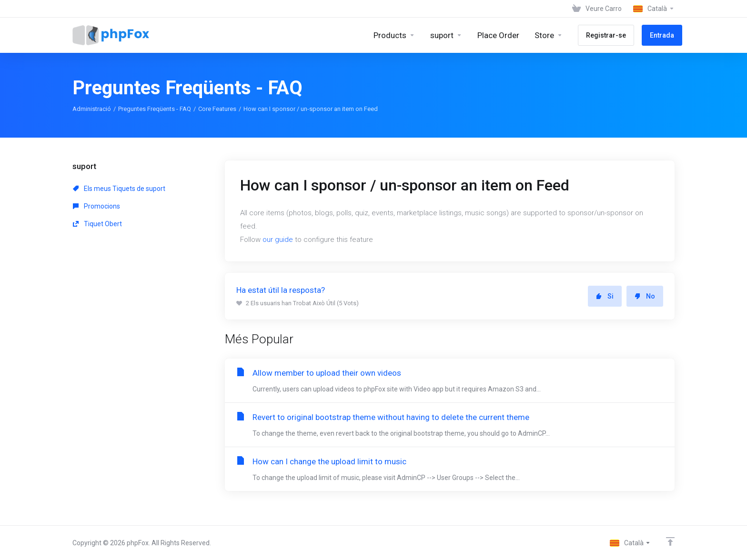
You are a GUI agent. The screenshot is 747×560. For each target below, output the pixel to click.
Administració (92, 109)
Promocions (96, 206)
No (645, 296)
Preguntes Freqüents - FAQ (155, 109)
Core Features (217, 109)
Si (605, 296)
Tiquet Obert (97, 224)
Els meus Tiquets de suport (119, 189)
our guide (278, 240)
